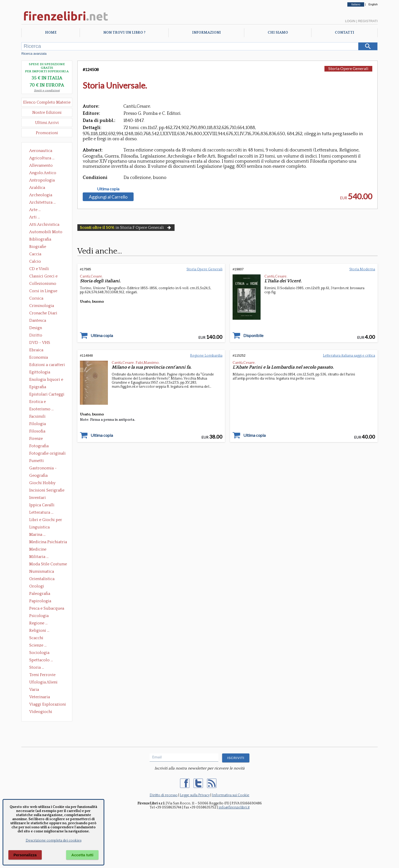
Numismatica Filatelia (42, 572)
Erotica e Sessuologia (40, 402)
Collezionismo (43, 284)
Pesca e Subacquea (47, 608)
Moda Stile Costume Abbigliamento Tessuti (48, 565)
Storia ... (37, 667)
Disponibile (253, 335)
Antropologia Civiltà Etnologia (45, 181)
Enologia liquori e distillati (46, 380)
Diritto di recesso (164, 795)
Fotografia (39, 446)
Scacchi (36, 638)
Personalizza (25, 855)
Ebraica (36, 350)
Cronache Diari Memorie (43, 314)
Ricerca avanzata (34, 54)
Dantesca (38, 320)
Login (350, 21)
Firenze (36, 439)
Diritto (36, 335)
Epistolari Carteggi (47, 394)
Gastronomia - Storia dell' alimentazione (43, 469)
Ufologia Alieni (43, 682)
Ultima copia (108, 189)
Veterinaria (40, 697)
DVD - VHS (40, 343)
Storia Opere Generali (348, 68)
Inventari (38, 498)
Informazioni (206, 33)
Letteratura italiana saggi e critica (349, 356)
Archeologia (41, 195)
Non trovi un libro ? (124, 33)
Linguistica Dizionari (39, 528)
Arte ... (35, 210)
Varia (34, 690)
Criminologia (42, 306)
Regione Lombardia (206, 356)
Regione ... (38, 623)
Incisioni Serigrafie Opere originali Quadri (47, 491)
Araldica (37, 188)
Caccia (35, 254)
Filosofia (37, 431)
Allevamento (41, 165)
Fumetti (37, 461)
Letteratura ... (41, 512)
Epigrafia (38, 387)
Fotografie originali (47, 453)
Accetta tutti (82, 855)
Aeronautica (41, 151)
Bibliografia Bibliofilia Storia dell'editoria (45, 240)
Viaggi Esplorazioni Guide (48, 705)
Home (51, 33)
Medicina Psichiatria (48, 542)
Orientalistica (42, 579)
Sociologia (39, 653)
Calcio (35, 261)
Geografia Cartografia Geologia (40, 476)
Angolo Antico (43, 173)
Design (36, 328)
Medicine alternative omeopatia (39, 550)
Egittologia (40, 372)
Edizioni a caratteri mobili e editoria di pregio (47, 365)
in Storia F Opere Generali (126, 228)
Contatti (345, 33)
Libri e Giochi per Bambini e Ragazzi (46, 520)
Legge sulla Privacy (195, 795)
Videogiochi (41, 712)
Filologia (38, 424)
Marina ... (37, 535)
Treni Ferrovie (42, 675)
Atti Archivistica (44, 225)
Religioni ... (39, 631)
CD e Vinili (39, 269)
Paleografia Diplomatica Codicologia (41, 594)
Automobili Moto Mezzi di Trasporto (47, 232)
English (373, 4)
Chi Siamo (278, 33)
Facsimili (37, 416)
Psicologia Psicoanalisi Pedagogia (40, 616)
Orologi (37, 586)
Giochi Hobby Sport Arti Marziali (47, 483)
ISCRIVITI (236, 758)
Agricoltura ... (42, 158)
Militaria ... (39, 557)
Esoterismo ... (41, 409)
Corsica (36, 298)
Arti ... (35, 217)
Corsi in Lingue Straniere (43, 291)
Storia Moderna (362, 269)
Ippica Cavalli (42, 505)
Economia (39, 357)
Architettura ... (42, 202)
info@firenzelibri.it (234, 807)
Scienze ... (38, 645)
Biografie (38, 247)
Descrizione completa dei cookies (54, 841)
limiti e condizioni (47, 90)
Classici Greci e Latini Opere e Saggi (48, 277)
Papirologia (40, 601)
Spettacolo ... (41, 660)
